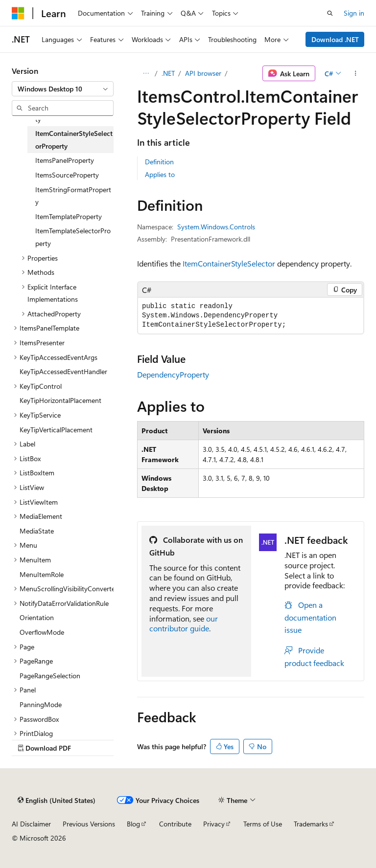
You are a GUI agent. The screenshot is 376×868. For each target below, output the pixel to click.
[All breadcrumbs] (146, 73)
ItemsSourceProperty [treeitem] (67, 175)
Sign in (354, 13)
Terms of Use (263, 824)
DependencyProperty (173, 374)
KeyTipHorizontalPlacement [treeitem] (60, 400)
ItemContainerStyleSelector (229, 263)
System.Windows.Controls (216, 227)
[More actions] (356, 73)
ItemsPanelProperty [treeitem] (65, 160)
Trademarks (311, 824)
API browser (203, 73)
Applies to (160, 174)
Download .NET (335, 39)
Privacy (214, 824)
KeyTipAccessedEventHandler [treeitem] (63, 371)
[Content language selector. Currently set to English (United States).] (57, 800)
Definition (159, 162)
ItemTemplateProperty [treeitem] (69, 216)
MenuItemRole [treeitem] (42, 574)
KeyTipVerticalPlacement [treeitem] (56, 430)
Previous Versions (89, 824)
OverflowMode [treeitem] (42, 632)
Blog (133, 824)
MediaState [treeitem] (37, 531)
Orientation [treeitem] (37, 617)
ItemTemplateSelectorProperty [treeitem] (73, 237)
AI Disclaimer (31, 824)
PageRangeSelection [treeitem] (50, 676)
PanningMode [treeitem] (41, 704)
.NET (168, 73)
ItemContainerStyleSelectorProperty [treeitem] (74, 140)
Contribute (175, 824)
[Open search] (330, 13)
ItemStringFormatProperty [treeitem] (73, 196)
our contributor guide (184, 623)
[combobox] (63, 89)
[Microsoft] (18, 13)
